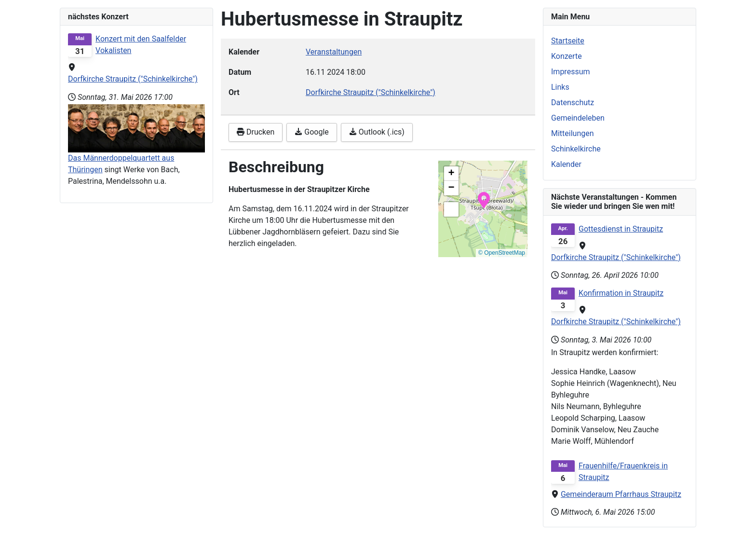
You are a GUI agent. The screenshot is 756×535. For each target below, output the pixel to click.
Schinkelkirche (576, 149)
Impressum (571, 72)
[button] (484, 199)
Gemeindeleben (578, 118)
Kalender (566, 164)
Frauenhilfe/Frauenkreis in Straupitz (623, 472)
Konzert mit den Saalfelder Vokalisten (141, 45)
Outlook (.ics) (377, 132)
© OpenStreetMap (502, 253)
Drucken (256, 132)
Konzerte (567, 56)
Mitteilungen (573, 133)
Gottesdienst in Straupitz (621, 229)
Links (560, 87)
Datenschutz (573, 103)
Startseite (568, 41)
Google (311, 132)
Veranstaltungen (334, 52)
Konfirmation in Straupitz (621, 293)
